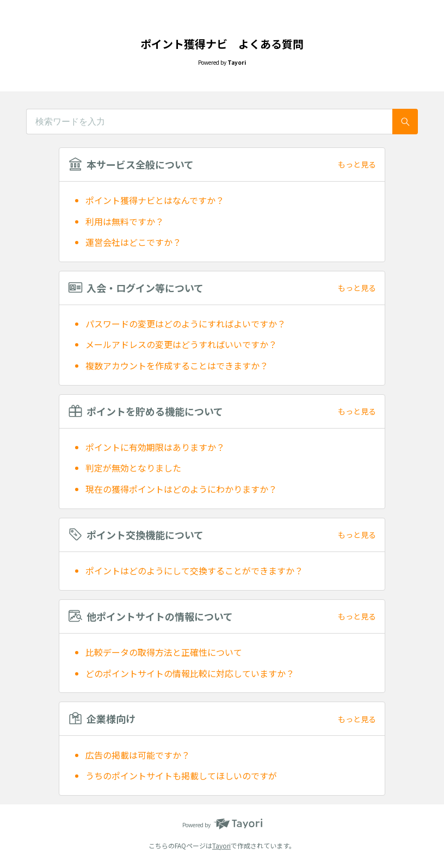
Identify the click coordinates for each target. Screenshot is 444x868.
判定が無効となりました (133, 468)
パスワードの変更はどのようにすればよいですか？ (186, 324)
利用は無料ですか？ (125, 221)
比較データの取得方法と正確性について (164, 652)
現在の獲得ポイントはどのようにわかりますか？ (181, 489)
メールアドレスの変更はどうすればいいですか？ (181, 344)
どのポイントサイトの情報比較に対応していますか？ (190, 673)
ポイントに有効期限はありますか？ (155, 447)
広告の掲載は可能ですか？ (138, 755)
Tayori (221, 845)
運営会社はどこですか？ (133, 242)
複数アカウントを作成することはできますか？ (177, 365)
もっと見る (357, 164)
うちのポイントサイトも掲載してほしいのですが (181, 776)
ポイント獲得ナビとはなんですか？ (155, 200)
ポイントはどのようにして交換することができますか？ (194, 571)
